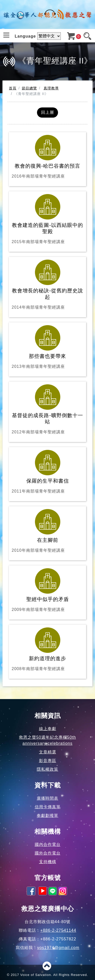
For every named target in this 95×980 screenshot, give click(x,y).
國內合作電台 (48, 844)
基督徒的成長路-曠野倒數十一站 (48, 410)
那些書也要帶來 (48, 347)
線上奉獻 (48, 729)
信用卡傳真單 (48, 807)
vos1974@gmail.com (58, 948)
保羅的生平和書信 (48, 472)
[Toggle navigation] (6, 35)
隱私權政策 (48, 769)
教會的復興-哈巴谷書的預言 (48, 157)
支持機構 (48, 862)
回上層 (48, 112)
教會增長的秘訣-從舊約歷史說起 (48, 285)
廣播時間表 (48, 798)
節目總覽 (29, 88)
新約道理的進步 (48, 650)
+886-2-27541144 (58, 930)
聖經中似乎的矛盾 (48, 590)
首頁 (13, 88)
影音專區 (48, 761)
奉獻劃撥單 (48, 816)
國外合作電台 (48, 853)
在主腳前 (48, 531)
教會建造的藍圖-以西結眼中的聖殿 (48, 219)
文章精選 (48, 752)
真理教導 (51, 88)
